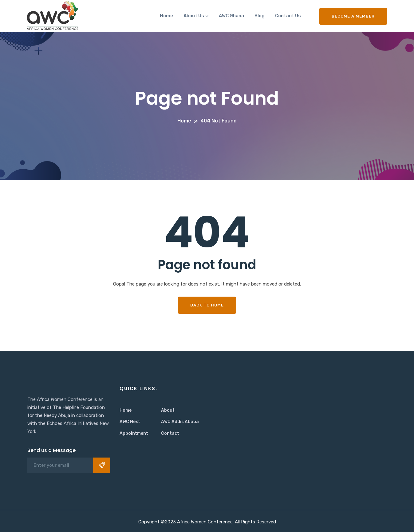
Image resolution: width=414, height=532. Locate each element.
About (168, 410)
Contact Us (288, 16)
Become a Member (353, 16)
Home (166, 16)
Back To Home (207, 305)
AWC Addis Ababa (180, 422)
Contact (170, 433)
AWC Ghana (231, 16)
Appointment (134, 433)
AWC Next (130, 422)
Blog (260, 16)
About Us (194, 16)
